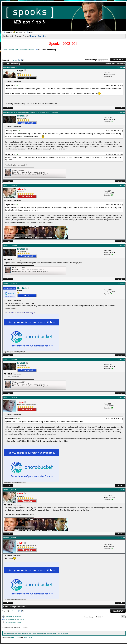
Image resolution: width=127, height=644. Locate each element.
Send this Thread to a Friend (15, 619)
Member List (19, 32)
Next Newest (20, 607)
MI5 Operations (22, 50)
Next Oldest (9, 607)
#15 (124, 283)
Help (30, 32)
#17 (124, 397)
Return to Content (38, 633)
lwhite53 (54, 112)
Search (8, 32)
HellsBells (22, 288)
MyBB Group (28, 638)
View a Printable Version (13, 616)
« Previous (14, 60)
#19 (124, 538)
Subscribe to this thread (13, 622)
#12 (124, 112)
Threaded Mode (110, 64)
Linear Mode (121, 64)
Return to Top (27, 633)
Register (42, 36)
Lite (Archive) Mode (50, 633)
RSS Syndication (63, 633)
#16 (124, 359)
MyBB (12, 638)
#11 (124, 67)
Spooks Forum (8, 50)
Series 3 (32, 50)
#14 (124, 245)
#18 (124, 490)
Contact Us (7, 633)
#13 (124, 186)
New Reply (118, 60)
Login (33, 36)
